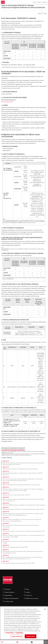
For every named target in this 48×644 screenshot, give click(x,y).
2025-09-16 (6, 493)
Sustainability (8, 595)
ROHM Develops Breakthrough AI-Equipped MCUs (15, 547)
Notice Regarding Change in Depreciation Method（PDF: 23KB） (19, 563)
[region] (24, 623)
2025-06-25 (6, 523)
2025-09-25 (6, 487)
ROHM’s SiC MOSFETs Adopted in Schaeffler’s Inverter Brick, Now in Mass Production (24, 505)
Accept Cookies (31, 636)
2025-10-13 (6, 471)
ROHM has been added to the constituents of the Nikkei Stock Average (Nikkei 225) (24, 531)
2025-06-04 (6, 545)
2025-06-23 (6, 529)
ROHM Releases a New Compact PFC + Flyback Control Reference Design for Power (23, 509)
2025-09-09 (6, 497)
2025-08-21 (6, 507)
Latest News (7, 458)
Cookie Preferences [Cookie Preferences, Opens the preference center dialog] (17, 636)
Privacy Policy (10, 633)
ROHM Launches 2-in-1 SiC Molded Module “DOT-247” (16, 495)
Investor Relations (10, 592)
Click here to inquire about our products (14, 449)
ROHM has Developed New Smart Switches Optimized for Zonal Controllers (21, 485)
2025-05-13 (6, 555)
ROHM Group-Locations (32, 598)
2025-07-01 (6, 518)
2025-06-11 (6, 539)
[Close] (45, 609)
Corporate (7, 589)
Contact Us (45, 2)
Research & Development (12, 598)
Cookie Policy (20, 633)
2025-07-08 (6, 512)
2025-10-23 (6, 461)
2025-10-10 (6, 477)
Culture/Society (9, 601)
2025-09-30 (6, 483)
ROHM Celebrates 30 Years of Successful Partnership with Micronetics (20, 469)
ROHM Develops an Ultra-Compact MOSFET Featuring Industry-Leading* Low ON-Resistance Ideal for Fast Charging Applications (23, 514)
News (34, 2)
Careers (39, 2)
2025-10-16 (6, 467)
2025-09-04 (6, 503)
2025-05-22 (6, 550)
